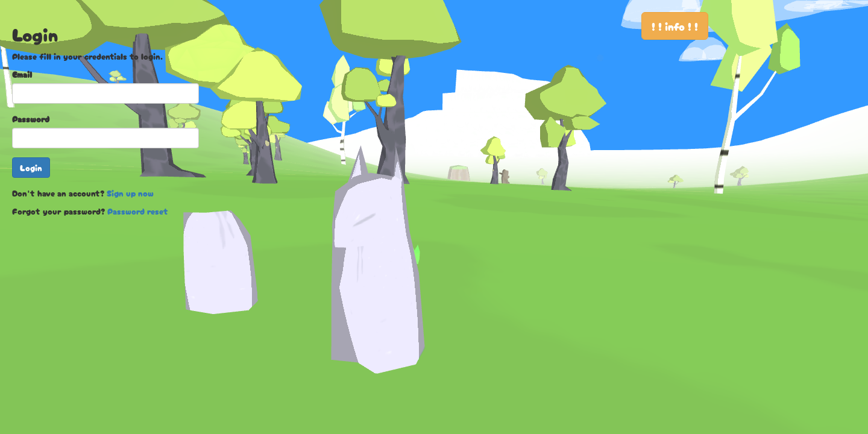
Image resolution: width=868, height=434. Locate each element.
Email (22, 74)
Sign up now (130, 193)
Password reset (138, 211)
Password (31, 119)
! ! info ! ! (675, 26)
